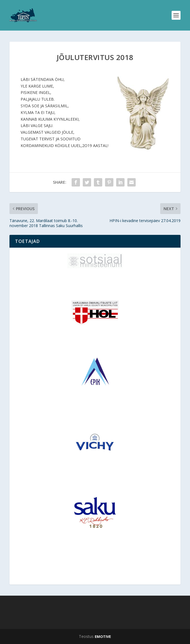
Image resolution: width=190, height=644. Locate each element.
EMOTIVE (103, 636)
